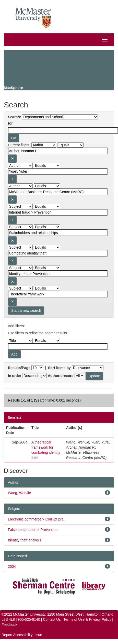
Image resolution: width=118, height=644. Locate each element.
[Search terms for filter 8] (58, 294)
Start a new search (26, 310)
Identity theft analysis (25, 540)
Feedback (9, 625)
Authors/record (61, 376)
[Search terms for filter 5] (58, 233)
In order (15, 376)
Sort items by (59, 368)
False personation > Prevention (33, 530)
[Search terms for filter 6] (58, 253)
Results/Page (19, 368)
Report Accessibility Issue (22, 635)
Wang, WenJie (19, 493)
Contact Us (52, 619)
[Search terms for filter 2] (58, 171)
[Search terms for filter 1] (58, 151)
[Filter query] (58, 347)
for (10, 123)
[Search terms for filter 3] (58, 192)
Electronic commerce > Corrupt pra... (37, 519)
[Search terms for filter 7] (58, 274)
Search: (14, 117)
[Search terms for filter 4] (58, 212)
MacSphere (13, 88)
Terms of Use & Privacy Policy (87, 619)
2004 (12, 567)
